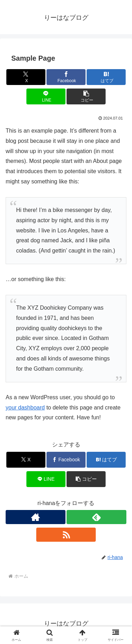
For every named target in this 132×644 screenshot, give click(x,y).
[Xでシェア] (26, 77)
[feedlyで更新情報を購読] (96, 517)
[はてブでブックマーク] (106, 77)
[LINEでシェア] (46, 96)
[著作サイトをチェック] (36, 517)
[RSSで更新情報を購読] (66, 535)
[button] (86, 96)
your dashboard (25, 408)
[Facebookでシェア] (66, 77)
